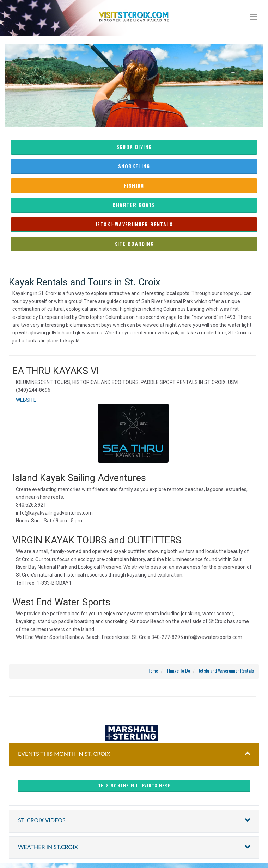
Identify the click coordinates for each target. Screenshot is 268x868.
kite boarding (134, 243)
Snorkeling (134, 166)
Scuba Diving (134, 147)
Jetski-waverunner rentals (134, 224)
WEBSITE (26, 400)
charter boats (134, 205)
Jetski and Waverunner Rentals (226, 670)
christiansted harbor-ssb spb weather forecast (134, 711)
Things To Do (178, 670)
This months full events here (134, 785)
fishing (134, 185)
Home (153, 670)
